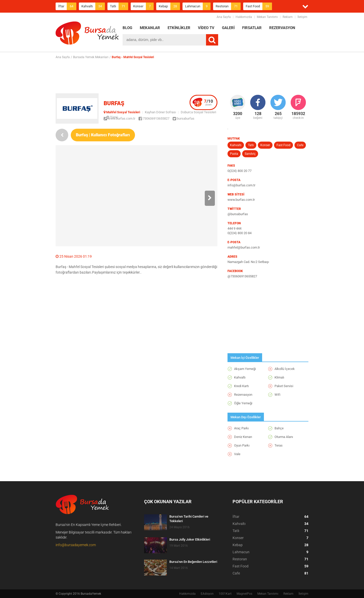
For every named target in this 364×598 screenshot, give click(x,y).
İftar (67, 6)
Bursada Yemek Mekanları (91, 57)
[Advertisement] (182, 76)
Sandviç (250, 154)
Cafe (300, 145)
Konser (143, 6)
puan (209, 102)
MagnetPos (244, 594)
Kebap (169, 6)
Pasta (234, 154)
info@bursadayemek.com (76, 545)
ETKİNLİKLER (179, 28)
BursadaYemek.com (87, 34)
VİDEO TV (206, 28)
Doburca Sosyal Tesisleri (198, 112)
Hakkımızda (244, 17)
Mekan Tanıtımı (267, 17)
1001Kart (225, 594)
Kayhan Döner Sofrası (160, 112)
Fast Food (259, 6)
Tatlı (119, 6)
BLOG (127, 28)
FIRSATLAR (252, 28)
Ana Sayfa (224, 17)
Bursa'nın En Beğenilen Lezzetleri (193, 562)
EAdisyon (207, 594)
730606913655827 (154, 118)
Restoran (228, 6)
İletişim (302, 17)
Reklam (288, 17)
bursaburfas (184, 118)
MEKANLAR (150, 28)
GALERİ (228, 28)
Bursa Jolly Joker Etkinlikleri (190, 539)
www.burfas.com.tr (119, 118)
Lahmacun (198, 6)
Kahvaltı (93, 6)
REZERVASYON (282, 28)
